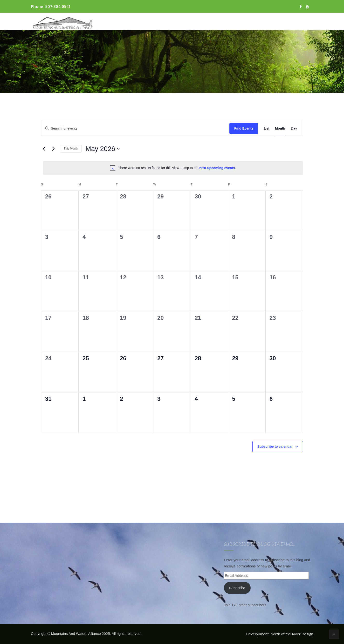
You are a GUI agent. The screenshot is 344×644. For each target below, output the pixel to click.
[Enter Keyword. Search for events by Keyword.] (135, 128)
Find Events (244, 128)
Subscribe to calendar (275, 447)
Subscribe (237, 588)
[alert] (173, 168)
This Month (71, 149)
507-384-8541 (58, 7)
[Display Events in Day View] (294, 128)
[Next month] (53, 149)
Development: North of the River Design (280, 634)
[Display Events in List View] (267, 128)
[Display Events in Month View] (280, 128)
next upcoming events (217, 168)
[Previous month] (44, 149)
